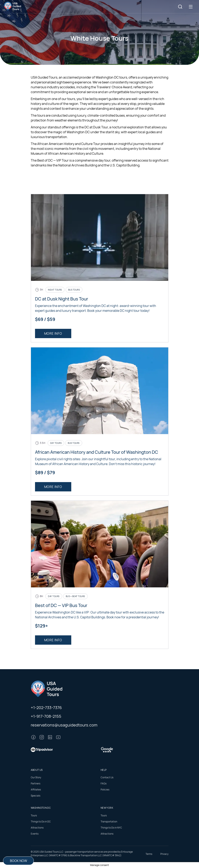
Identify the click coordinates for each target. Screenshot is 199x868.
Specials (36, 796)
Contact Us (107, 777)
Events (35, 834)
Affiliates (36, 790)
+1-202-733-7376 (46, 708)
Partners (36, 783)
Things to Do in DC (41, 822)
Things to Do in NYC (111, 828)
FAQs (104, 783)
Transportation (109, 822)
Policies (105, 790)
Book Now (19, 861)
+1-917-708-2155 (46, 716)
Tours (34, 815)
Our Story (36, 777)
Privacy (164, 854)
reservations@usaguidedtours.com (64, 725)
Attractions (37, 828)
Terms (149, 854)
